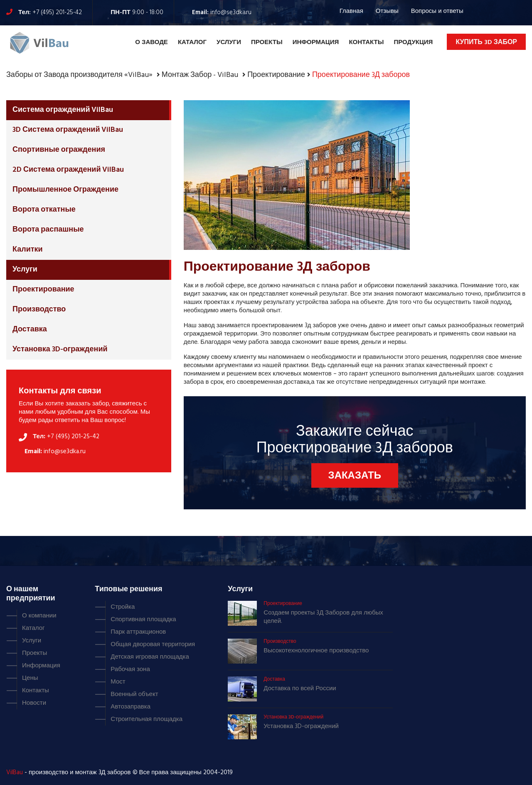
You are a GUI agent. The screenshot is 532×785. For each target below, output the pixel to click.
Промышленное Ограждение (65, 190)
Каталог (192, 42)
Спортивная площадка (143, 620)
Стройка (123, 607)
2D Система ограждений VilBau (68, 170)
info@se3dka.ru (231, 12)
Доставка (30, 330)
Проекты (267, 42)
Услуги (229, 42)
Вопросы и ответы (437, 11)
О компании (39, 616)
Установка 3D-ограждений (60, 349)
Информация (316, 42)
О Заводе (151, 42)
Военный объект (134, 694)
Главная (351, 11)
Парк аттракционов (138, 632)
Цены (30, 678)
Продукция (413, 42)
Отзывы (387, 11)
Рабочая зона (130, 669)
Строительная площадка (147, 719)
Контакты (366, 42)
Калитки (28, 250)
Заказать (355, 476)
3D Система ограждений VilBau (68, 130)
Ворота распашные (48, 230)
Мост (118, 682)
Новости (34, 703)
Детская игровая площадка (150, 657)
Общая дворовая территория (153, 644)
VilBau (15, 773)
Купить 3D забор (486, 42)
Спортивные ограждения (59, 150)
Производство (39, 310)
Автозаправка (131, 707)
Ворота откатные (44, 210)
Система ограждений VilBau (63, 110)
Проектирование (43, 290)
